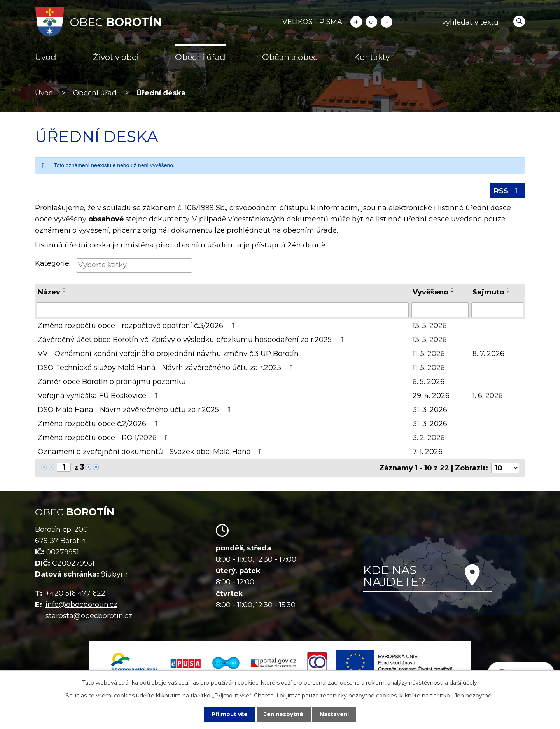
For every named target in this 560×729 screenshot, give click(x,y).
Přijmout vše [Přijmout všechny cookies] (229, 714)
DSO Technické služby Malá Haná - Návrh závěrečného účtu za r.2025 (167, 368)
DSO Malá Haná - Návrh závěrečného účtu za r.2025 (136, 410)
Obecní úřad (200, 57)
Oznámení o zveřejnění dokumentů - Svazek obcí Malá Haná (151, 452)
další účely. (464, 683)
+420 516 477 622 (75, 594)
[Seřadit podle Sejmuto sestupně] (508, 293)
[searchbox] (134, 266)
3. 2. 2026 (429, 438)
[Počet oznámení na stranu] (505, 468)
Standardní (371, 22)
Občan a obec (290, 57)
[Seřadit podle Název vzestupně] (65, 289)
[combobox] (134, 266)
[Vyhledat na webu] (482, 22)
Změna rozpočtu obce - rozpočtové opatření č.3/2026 (138, 326)
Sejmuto (488, 293)
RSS (507, 191)
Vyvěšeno (430, 293)
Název (49, 293)
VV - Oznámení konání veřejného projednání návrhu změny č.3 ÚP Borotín (168, 354)
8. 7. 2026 (488, 354)
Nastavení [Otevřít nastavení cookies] (335, 714)
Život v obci (116, 57)
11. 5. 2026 (429, 354)
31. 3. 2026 (430, 410)
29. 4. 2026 (431, 396)
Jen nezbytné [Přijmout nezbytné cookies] (284, 714)
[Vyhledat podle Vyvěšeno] (440, 310)
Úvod (46, 57)
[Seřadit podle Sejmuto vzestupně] (508, 289)
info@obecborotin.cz (81, 605)
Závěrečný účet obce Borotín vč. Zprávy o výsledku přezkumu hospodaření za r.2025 (192, 340)
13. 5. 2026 (430, 326)
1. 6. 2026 (488, 396)
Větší (356, 22)
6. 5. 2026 (429, 382)
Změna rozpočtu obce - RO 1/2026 (104, 438)
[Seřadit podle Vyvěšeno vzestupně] (453, 289)
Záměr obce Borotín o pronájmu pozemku (112, 382)
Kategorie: (53, 264)
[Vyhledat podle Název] (223, 310)
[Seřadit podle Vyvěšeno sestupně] (453, 293)
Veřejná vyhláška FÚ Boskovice (99, 396)
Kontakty (372, 57)
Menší (387, 22)
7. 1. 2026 (428, 452)
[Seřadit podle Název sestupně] (65, 293)
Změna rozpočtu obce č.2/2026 (99, 424)
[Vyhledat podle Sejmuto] (497, 310)
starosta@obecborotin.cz (89, 616)
